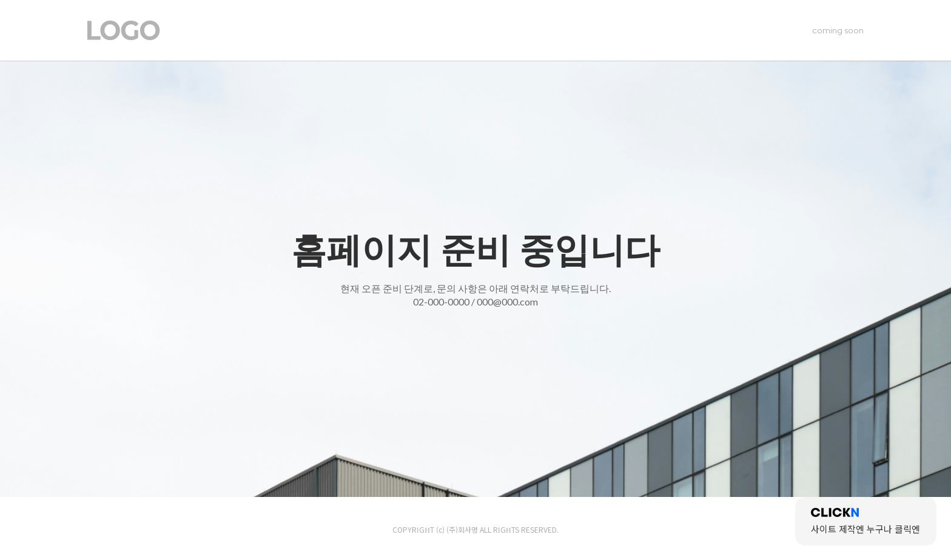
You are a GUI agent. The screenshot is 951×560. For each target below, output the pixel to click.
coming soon (838, 30)
